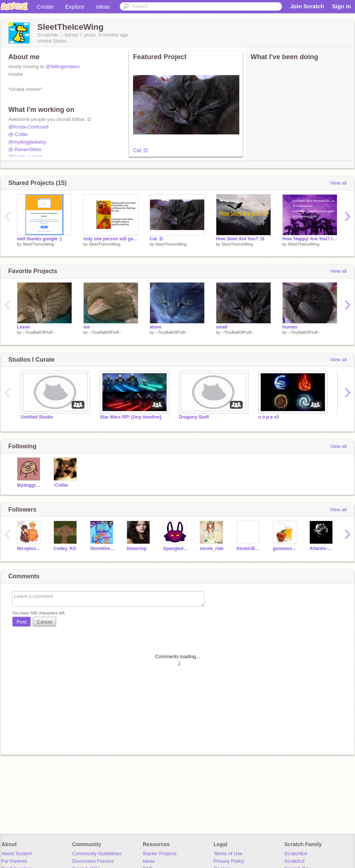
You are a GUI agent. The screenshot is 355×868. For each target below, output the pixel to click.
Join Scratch (307, 6)
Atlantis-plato (322, 549)
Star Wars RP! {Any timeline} (131, 417)
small (222, 327)
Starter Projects (160, 853)
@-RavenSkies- (25, 149)
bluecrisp (137, 549)
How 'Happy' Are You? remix (310, 239)
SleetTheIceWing (38, 244)
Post (21, 622)
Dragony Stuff (194, 417)
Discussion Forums (93, 861)
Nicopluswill (30, 549)
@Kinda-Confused (28, 127)
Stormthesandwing (103, 549)
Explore (75, 7)
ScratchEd (295, 853)
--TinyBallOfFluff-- (39, 332)
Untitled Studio (37, 417)
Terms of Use (228, 853)
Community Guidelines (97, 853)
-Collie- (61, 485)
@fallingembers (63, 66)
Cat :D (141, 150)
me (86, 327)
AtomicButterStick (249, 549)
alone (155, 327)
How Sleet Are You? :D (240, 239)
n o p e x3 (269, 417)
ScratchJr (295, 861)
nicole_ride (212, 549)
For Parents (14, 861)
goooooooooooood (285, 549)
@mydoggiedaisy (27, 142)
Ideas (103, 7)
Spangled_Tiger (176, 549)
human (290, 327)
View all (338, 183)
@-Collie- (18, 134)
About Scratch (17, 853)
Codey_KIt (65, 549)
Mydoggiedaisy (30, 485)
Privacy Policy (229, 861)
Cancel (44, 622)
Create (45, 7)
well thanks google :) (39, 239)
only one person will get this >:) (111, 239)
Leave (23, 327)
